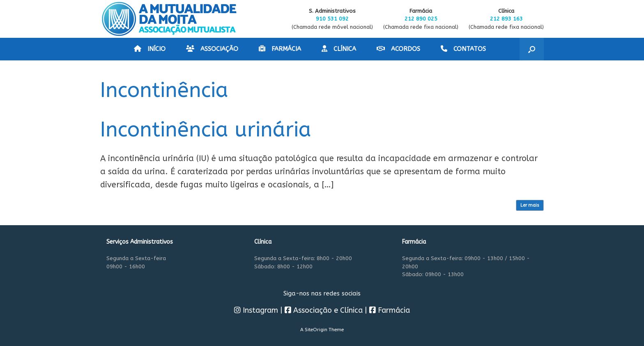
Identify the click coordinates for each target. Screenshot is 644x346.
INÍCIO (150, 49)
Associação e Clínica (324, 310)
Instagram (256, 310)
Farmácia (390, 310)
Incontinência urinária (206, 130)
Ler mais (530, 205)
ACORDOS (398, 49)
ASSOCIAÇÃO (212, 49)
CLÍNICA (339, 49)
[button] (532, 49)
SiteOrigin (316, 330)
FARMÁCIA (280, 49)
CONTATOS (463, 49)
